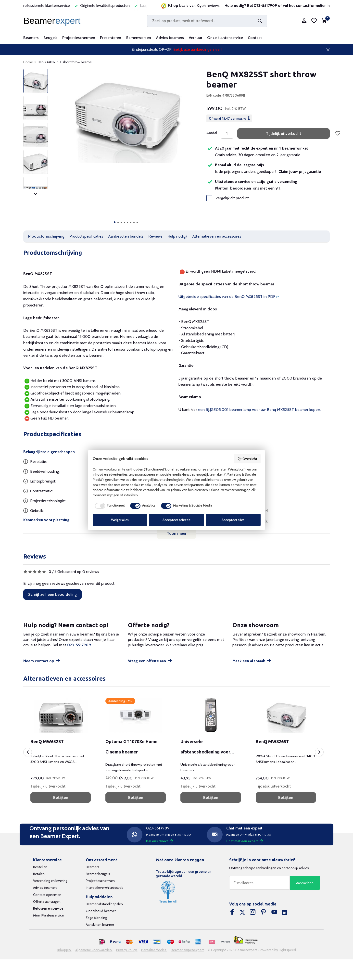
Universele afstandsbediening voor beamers (205, 748)
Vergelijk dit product (228, 198)
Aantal (212, 133)
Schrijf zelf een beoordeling (52, 594)
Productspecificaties (86, 236)
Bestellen (40, 867)
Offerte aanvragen (47, 902)
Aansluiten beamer (100, 925)
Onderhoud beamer (101, 911)
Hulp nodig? (177, 236)
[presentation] (28, 752)
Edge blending (96, 918)
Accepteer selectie (176, 520)
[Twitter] (242, 913)
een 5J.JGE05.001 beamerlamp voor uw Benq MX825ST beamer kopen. (259, 410)
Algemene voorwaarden (94, 950)
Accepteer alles (233, 520)
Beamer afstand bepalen (104, 904)
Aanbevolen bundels (126, 236)
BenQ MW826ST (272, 741)
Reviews (155, 236)
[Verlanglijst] (314, 21)
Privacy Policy (127, 950)
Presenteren (111, 38)
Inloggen (64, 950)
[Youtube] (274, 913)
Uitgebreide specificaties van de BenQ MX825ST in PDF (227, 297)
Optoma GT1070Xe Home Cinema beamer (132, 747)
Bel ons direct (160, 841)
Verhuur (195, 38)
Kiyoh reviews (208, 6)
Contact (255, 38)
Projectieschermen (79, 38)
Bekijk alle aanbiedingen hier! (197, 49)
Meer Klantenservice (48, 915)
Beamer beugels (98, 874)
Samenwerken (139, 38)
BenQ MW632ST (47, 741)
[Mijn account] (304, 21)
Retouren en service (48, 908)
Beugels (50, 38)
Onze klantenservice (225, 38)
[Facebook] (232, 913)
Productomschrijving (46, 236)
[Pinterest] (264, 913)
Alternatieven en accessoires (217, 236)
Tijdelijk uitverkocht (284, 134)
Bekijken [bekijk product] (61, 797)
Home (30, 62)
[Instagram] (253, 913)
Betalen (39, 874)
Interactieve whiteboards (105, 888)
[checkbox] (109, 506)
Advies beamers (170, 38)
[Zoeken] (207, 21)
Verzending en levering (50, 881)
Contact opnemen (47, 895)
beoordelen (241, 188)
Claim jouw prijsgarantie (300, 172)
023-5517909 (79, 645)
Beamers (31, 38)
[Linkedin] (285, 913)
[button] (115, 222)
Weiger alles (120, 520)
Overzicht (247, 459)
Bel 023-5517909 (262, 6)
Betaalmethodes (154, 950)
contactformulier (311, 6)
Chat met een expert (245, 841)
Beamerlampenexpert (187, 950)
